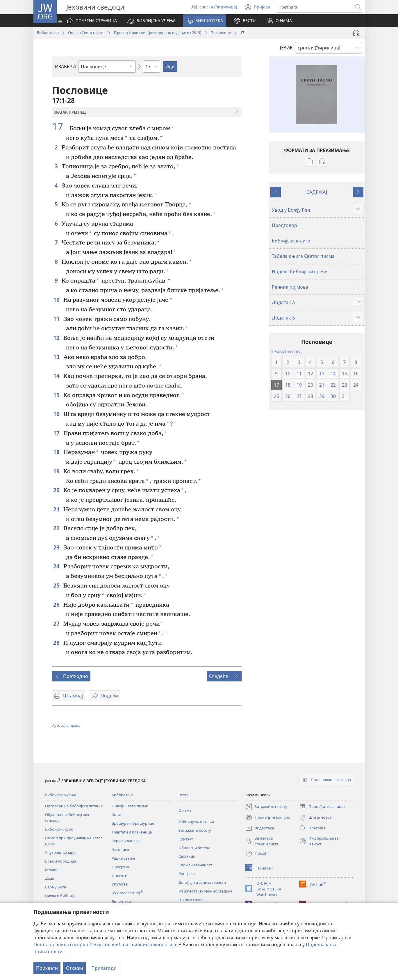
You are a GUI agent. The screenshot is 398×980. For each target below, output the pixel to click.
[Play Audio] (356, 33)
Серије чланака (126, 841)
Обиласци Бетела (194, 848)
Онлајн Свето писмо (86, 33)
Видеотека (121, 902)
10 (57, 300)
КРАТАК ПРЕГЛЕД (286, 352)
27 (57, 623)
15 (57, 395)
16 (57, 414)
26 (57, 605)
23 (57, 547)
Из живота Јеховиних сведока (205, 891)
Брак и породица (61, 861)
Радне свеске (123, 858)
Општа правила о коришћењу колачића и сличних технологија (105, 945)
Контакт (186, 839)
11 (57, 319)
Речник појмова (290, 287)
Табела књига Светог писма (303, 256)
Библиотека (48, 33)
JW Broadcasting (127, 893)
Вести (184, 795)
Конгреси (187, 874)
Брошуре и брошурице (133, 823)
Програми (121, 867)
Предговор (284, 225)
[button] (151, 21)
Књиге (118, 815)
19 (57, 471)
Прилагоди (104, 968)
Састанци (187, 856)
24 (57, 566)
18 (57, 452)
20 (57, 490)
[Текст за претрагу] (314, 7)
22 (57, 528)
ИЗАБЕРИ (65, 67)
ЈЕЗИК (286, 48)
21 (57, 509)
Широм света (191, 900)
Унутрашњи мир (60, 852)
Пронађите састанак (322, 807)
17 (60, 126)
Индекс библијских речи (300, 272)
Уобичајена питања (196, 822)
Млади (51, 870)
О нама (185, 810)
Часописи (120, 849)
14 (57, 376)
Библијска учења (61, 795)
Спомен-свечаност (195, 865)
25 (57, 585)
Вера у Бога (56, 887)
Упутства (120, 884)
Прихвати (47, 968)
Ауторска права (66, 725)
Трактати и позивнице (132, 832)
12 (57, 338)
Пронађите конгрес (268, 817)
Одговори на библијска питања (74, 806)
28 (57, 643)
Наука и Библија (60, 896)
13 (57, 357)
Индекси (119, 876)
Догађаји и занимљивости (202, 882)
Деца (50, 878)
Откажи (75, 968)
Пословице (221, 33)
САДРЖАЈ (317, 192)
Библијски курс (59, 829)
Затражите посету (195, 830)
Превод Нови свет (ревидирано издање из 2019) (158, 33)
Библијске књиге (291, 241)
